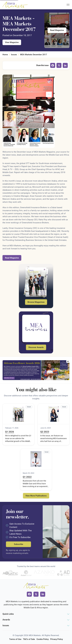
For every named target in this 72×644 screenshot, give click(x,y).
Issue (29, 407)
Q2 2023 (45, 432)
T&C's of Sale (29, 639)
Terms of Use (15, 639)
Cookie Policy (43, 639)
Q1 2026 (10, 432)
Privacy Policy (57, 639)
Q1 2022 (27, 477)
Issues (14, 55)
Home (5, 55)
